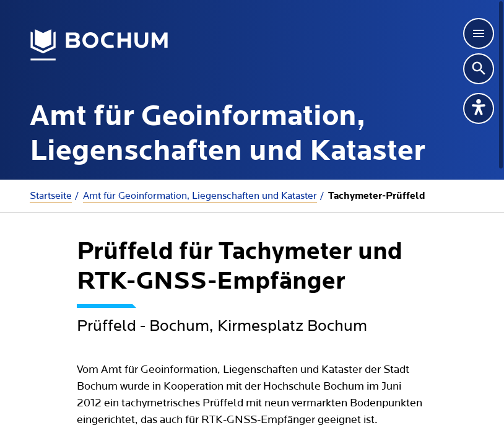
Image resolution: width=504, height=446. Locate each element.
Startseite (51, 196)
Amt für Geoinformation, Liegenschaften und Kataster (200, 196)
